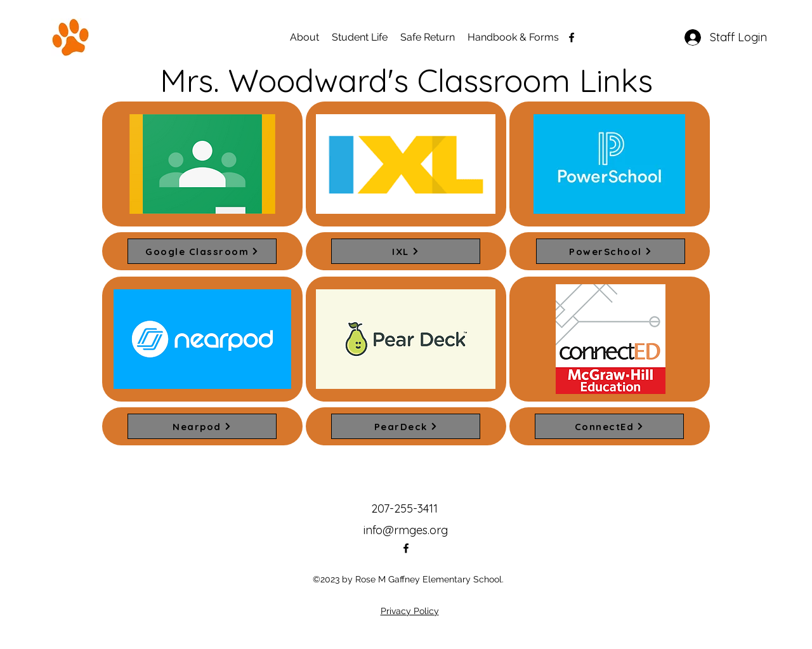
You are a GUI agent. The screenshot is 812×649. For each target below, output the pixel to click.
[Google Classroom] (202, 251)
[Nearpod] (202, 426)
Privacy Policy (410, 611)
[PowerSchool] (611, 251)
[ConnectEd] (609, 426)
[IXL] (406, 251)
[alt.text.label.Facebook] (572, 37)
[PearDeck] (406, 426)
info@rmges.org (406, 530)
